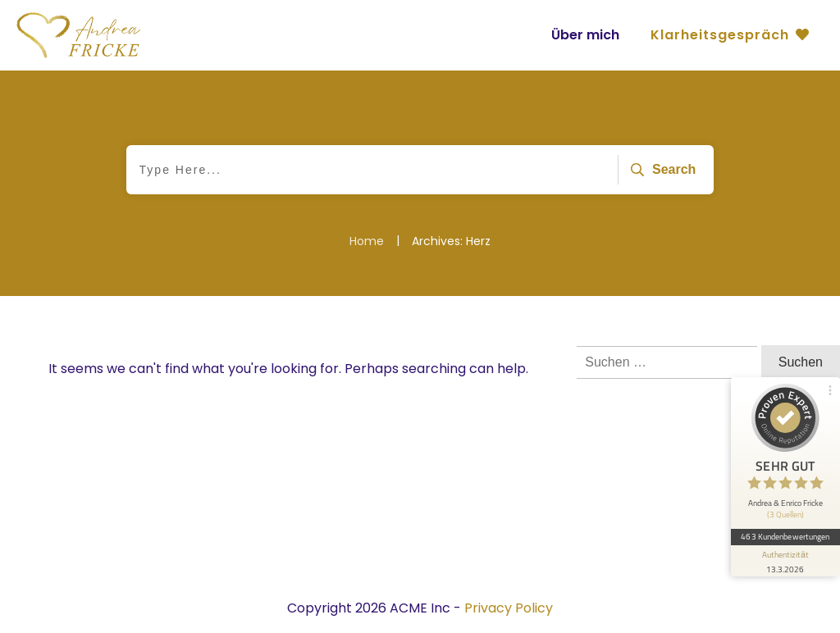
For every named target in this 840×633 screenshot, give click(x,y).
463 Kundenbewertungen (784, 523)
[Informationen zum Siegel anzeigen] (784, 547)
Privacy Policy (509, 608)
